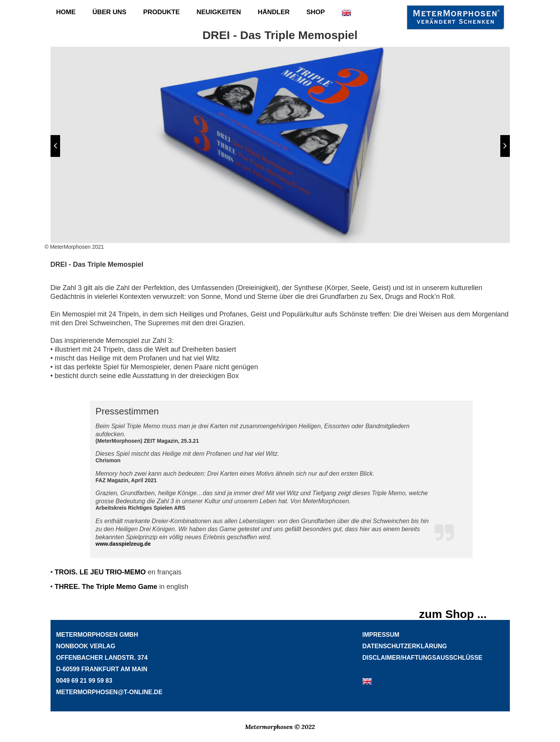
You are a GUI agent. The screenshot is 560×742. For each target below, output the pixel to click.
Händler (273, 12)
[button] (55, 146)
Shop (315, 12)
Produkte (161, 12)
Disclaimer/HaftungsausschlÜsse (423, 658)
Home (66, 12)
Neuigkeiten (219, 12)
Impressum (381, 635)
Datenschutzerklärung (405, 646)
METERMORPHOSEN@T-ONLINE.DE (109, 692)
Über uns (109, 12)
